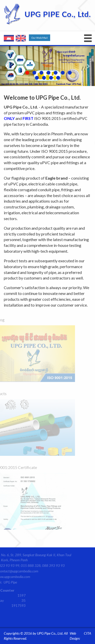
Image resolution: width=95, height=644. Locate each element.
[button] (7, 66)
